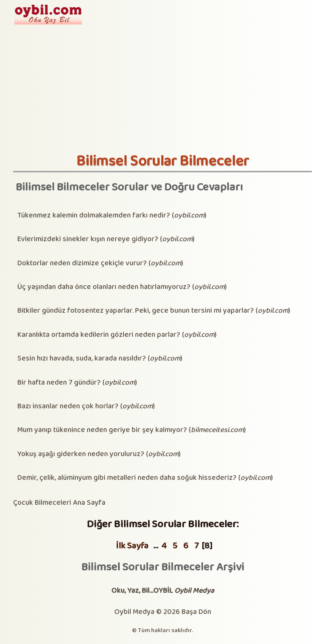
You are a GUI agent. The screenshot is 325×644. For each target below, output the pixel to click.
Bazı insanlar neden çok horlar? (68, 406)
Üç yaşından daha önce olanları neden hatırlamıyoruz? (104, 287)
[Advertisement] (163, 89)
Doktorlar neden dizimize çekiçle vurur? (82, 263)
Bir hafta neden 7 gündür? (59, 383)
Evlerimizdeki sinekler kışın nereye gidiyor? (88, 239)
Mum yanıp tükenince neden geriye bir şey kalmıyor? (102, 430)
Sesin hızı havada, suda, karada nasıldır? (82, 359)
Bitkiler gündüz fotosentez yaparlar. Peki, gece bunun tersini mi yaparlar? (136, 311)
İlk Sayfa (132, 546)
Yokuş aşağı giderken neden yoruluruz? (81, 454)
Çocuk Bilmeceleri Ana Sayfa (59, 503)
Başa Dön (196, 612)
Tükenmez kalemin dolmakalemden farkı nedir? (94, 216)
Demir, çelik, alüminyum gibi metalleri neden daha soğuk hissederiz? (127, 478)
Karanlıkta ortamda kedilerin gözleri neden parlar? (99, 335)
